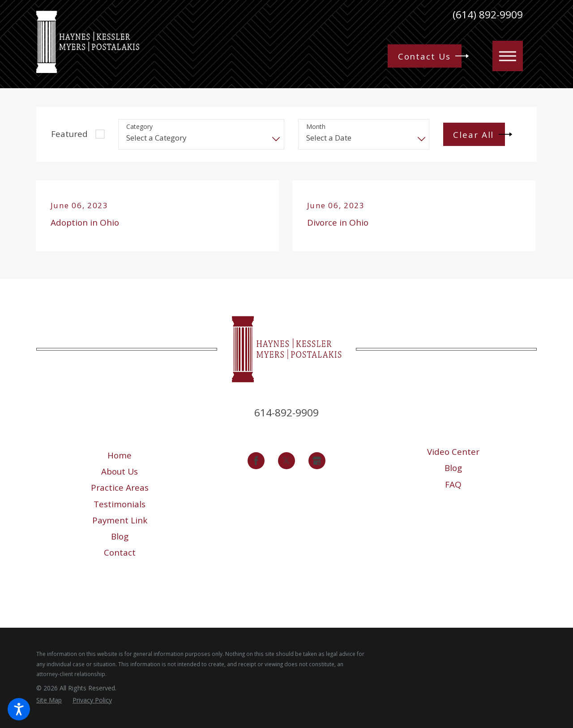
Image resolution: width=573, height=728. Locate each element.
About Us (120, 471)
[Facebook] (256, 461)
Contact (120, 552)
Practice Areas (120, 488)
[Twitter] (286, 461)
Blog (120, 536)
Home (120, 455)
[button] (19, 709)
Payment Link (120, 520)
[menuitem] (120, 455)
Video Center (453, 452)
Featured (69, 134)
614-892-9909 (286, 413)
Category (139, 127)
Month (316, 127)
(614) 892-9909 (488, 15)
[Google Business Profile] (317, 461)
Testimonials (120, 504)
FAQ (453, 484)
